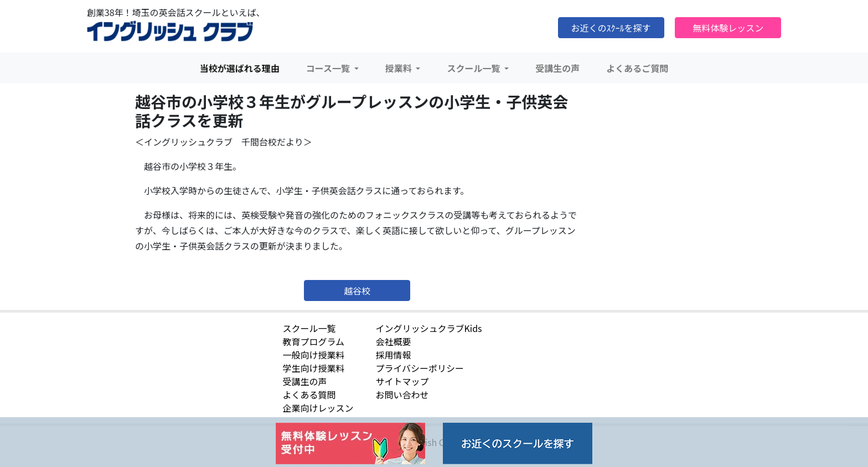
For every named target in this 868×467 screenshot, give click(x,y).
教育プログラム (313, 341)
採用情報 (393, 355)
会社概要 (393, 341)
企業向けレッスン (318, 408)
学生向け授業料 (313, 368)
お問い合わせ (402, 395)
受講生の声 (557, 68)
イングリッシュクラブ (170, 32)
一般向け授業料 (313, 355)
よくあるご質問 (637, 68)
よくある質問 (309, 395)
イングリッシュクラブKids (428, 328)
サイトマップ (402, 381)
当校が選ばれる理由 (240, 68)
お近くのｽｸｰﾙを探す (611, 28)
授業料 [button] (400, 68)
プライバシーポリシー (420, 368)
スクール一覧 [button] (474, 68)
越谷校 (357, 290)
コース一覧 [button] (329, 68)
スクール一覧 (309, 328)
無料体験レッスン (728, 28)
